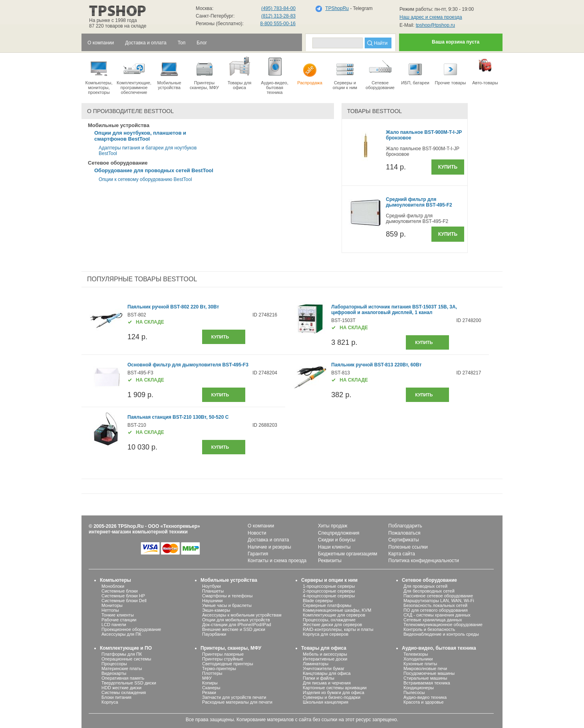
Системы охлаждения (124, 692)
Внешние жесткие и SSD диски (234, 629)
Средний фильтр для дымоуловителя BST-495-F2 (419, 202)
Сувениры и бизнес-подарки (332, 697)
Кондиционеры (419, 688)
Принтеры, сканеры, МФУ (231, 648)
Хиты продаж (333, 526)
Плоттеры (212, 673)
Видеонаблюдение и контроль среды (441, 634)
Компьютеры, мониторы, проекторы (99, 75)
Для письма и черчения (327, 683)
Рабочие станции (119, 620)
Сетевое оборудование (380, 73)
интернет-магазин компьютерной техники (138, 532)
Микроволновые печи (425, 668)
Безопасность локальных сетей (435, 605)
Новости (257, 533)
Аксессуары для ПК (121, 634)
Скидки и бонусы (337, 540)
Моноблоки (113, 586)
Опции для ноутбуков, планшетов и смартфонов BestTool (140, 136)
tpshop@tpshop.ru (435, 25)
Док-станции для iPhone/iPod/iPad (237, 625)
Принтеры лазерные (223, 654)
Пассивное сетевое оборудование (438, 596)
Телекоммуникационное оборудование (443, 625)
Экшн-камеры (216, 610)
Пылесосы (414, 692)
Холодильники (418, 659)
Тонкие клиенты (118, 615)
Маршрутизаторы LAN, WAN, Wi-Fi (439, 601)
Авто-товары (485, 70)
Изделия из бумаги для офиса (334, 692)
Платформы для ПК (122, 654)
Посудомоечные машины (429, 673)
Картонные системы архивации (335, 688)
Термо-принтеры (219, 668)
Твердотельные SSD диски (129, 683)
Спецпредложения (339, 533)
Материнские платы (122, 668)
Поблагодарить (405, 526)
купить (220, 337)
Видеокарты (114, 673)
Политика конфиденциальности (424, 561)
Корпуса (110, 702)
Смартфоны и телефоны (227, 596)
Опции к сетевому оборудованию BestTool (145, 179)
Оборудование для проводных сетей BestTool (154, 170)
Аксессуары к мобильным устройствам (242, 615)
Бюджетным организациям (348, 554)
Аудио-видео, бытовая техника (439, 648)
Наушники (212, 601)
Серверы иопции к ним (345, 73)
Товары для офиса (239, 73)
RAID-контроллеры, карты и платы (338, 629)
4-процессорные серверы (329, 596)
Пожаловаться (404, 533)
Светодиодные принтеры (228, 664)
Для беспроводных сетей (429, 591)
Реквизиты (330, 561)
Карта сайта (402, 554)
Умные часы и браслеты (227, 605)
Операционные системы (126, 659)
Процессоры (114, 664)
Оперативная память (123, 678)
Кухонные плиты (420, 664)
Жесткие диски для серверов (332, 625)
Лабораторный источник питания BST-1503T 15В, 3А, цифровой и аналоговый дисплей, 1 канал (394, 310)
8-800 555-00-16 (278, 24)
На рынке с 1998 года (113, 20)
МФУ (207, 678)
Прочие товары (450, 70)
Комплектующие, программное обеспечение (134, 75)
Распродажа (310, 70)
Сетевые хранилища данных (433, 620)
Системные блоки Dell (124, 601)
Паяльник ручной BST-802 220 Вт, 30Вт (173, 307)
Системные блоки (120, 591)
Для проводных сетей (425, 586)
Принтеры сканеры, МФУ (204, 73)
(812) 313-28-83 (278, 16)
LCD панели (114, 625)
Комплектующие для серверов (334, 615)
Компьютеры (115, 580)
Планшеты (213, 591)
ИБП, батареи (415, 70)
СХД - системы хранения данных (437, 615)
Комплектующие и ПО (126, 648)
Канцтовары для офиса (327, 673)
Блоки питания (116, 697)
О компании (261, 526)
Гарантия (258, 554)
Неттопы (110, 610)
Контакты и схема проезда (277, 561)
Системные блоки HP (123, 596)
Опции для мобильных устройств (236, 620)
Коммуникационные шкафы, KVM (337, 610)
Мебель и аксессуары (325, 654)
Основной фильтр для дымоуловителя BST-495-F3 (188, 365)
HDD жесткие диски (121, 688)
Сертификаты (404, 540)
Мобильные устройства (169, 73)
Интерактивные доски (325, 659)
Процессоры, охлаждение (329, 620)
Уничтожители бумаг (324, 668)
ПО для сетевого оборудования (436, 610)
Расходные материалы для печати (237, 702)
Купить (448, 167)
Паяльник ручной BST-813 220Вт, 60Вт (376, 365)
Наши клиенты (334, 547)
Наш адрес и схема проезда (431, 17)
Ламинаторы (316, 664)
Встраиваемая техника (427, 683)
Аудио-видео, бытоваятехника (275, 75)
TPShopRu (337, 8)
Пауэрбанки (214, 634)
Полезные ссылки (408, 547)
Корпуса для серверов (326, 634)
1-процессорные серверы (329, 586)
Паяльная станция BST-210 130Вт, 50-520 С (178, 417)
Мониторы (112, 605)
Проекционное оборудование (131, 629)
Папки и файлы (319, 678)
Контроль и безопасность (429, 629)
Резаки (209, 692)
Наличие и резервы (269, 547)
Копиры (210, 683)
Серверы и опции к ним (329, 580)
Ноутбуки (212, 586)
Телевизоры (416, 654)
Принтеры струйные (223, 659)
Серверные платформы (327, 605)
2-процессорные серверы (329, 591)
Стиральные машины (425, 678)
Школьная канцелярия (326, 702)
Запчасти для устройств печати (234, 697)
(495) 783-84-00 (278, 8)
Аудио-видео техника (425, 697)
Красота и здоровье (424, 702)
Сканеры (211, 688)
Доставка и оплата (268, 540)
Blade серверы (318, 601)
